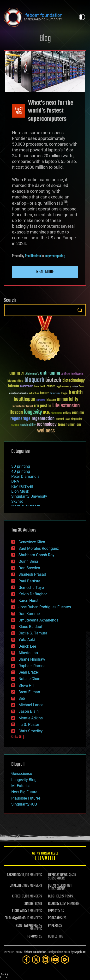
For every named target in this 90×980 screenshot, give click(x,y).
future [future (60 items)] (45, 393)
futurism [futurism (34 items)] (55, 394)
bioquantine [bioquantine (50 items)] (15, 381)
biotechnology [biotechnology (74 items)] (74, 381)
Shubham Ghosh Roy (36, 555)
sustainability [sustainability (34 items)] (28, 425)
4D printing (21, 471)
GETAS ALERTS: (57, 886)
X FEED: (17, 896)
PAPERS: (53, 926)
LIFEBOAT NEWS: (58, 875)
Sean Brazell (29, 672)
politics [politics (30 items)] (67, 413)
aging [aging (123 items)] (15, 373)
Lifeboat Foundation (34, 952)
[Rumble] (65, 959)
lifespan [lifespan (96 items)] (16, 412)
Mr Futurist (21, 786)
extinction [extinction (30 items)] (34, 394)
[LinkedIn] (46, 959)
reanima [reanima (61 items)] (78, 413)
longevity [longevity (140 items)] (33, 412)
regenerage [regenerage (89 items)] (20, 419)
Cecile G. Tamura (33, 633)
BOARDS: (53, 904)
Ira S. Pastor (29, 725)
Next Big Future (24, 792)
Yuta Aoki (27, 640)
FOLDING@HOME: (15, 918)
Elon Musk (20, 491)
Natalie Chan (29, 679)
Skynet (17, 501)
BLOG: (51, 896)
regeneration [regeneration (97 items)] (43, 419)
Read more (45, 272)
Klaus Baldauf (30, 627)
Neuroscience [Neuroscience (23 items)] (56, 413)
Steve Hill (26, 685)
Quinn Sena (28, 561)
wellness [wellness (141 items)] (46, 431)
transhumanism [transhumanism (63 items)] (69, 425)
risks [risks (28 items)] (68, 419)
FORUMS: (33, 937)
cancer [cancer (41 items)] (51, 387)
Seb (22, 698)
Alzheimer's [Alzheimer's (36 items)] (32, 374)
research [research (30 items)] (60, 419)
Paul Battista (33, 256)
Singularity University (29, 496)
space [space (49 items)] (15, 425)
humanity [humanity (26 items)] (41, 400)
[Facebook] (26, 959)
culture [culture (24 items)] (75, 387)
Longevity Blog (24, 780)
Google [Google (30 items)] (64, 394)
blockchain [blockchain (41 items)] (27, 387)
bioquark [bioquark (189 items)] (34, 380)
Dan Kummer (30, 614)
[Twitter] (36, 959)
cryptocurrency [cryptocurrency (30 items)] (63, 387)
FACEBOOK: (14, 875)
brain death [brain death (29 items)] (40, 387)
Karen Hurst (28, 601)
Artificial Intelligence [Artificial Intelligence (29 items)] (72, 374)
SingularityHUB (24, 804)
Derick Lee (27, 646)
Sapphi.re (80, 952)
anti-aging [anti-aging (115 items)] (50, 373)
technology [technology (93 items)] (47, 425)
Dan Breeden (29, 568)
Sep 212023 (19, 111)
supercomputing (55, 256)
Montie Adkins (31, 718)
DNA (15, 481)
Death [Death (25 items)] (81, 387)
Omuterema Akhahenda (39, 620)
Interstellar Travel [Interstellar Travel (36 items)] (23, 407)
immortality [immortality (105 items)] (68, 399)
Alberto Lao (28, 653)
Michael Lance (31, 705)
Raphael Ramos (32, 666)
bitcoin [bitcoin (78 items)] (14, 386)
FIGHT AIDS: (19, 911)
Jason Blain (29, 711)
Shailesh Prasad (32, 574)
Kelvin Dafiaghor (33, 594)
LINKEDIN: (16, 886)
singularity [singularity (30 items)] (76, 419)
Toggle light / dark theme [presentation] (82, 17)
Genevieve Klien (32, 542)
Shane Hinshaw (32, 659)
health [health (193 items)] (76, 393)
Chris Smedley (31, 731)
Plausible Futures (26, 798)
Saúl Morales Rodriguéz (39, 548)
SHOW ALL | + (19, 737)
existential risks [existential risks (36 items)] (18, 394)
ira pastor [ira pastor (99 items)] (43, 406)
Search (80, 310)
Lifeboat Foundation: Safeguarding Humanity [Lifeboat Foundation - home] (33, 17)
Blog (45, 39)
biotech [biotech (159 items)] (53, 380)
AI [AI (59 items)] (23, 374)
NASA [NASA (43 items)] (46, 413)
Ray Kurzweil (22, 486)
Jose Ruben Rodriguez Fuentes (45, 607)
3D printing (21, 466)
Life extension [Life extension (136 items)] (66, 406)
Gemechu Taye (31, 588)
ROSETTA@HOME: (27, 926)
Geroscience (22, 774)
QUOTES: (53, 937)
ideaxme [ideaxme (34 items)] (51, 400)
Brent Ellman (29, 692)
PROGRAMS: (55, 918)
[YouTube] (55, 959)
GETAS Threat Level (45, 857)
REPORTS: (54, 911)
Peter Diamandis (25, 476)
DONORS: (29, 904)
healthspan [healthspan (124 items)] (24, 399)
